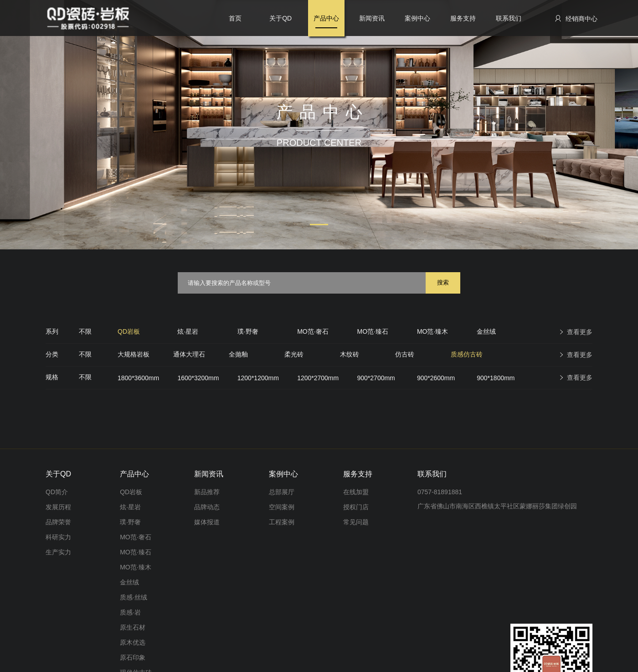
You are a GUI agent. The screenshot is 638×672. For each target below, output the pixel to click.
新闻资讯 (372, 18)
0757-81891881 (440, 492)
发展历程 (58, 507)
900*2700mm (376, 378)
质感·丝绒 (134, 597)
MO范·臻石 (373, 331)
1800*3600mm (138, 378)
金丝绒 (486, 331)
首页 (235, 18)
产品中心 (326, 18)
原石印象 (133, 657)
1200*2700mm (318, 378)
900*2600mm (436, 378)
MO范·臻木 (432, 331)
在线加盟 (356, 492)
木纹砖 (350, 354)
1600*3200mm (198, 378)
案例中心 (417, 18)
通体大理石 (189, 354)
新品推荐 (207, 492)
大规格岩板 (134, 354)
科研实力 (58, 537)
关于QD (280, 18)
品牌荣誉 (58, 522)
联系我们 (509, 18)
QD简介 (57, 492)
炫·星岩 (188, 331)
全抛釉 (238, 354)
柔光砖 (294, 354)
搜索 (443, 282)
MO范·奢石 (313, 331)
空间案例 (282, 507)
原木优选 (133, 642)
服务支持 (463, 18)
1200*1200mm (258, 378)
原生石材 (133, 627)
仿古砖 (405, 354)
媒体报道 (207, 522)
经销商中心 (576, 18)
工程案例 (282, 522)
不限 (85, 331)
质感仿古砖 (467, 354)
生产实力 (58, 552)
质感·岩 (130, 612)
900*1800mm (496, 378)
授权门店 (356, 507)
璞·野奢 (248, 331)
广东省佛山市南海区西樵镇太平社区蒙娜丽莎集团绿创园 (497, 506)
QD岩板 (129, 331)
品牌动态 (207, 507)
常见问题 (356, 522)
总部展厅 (282, 492)
